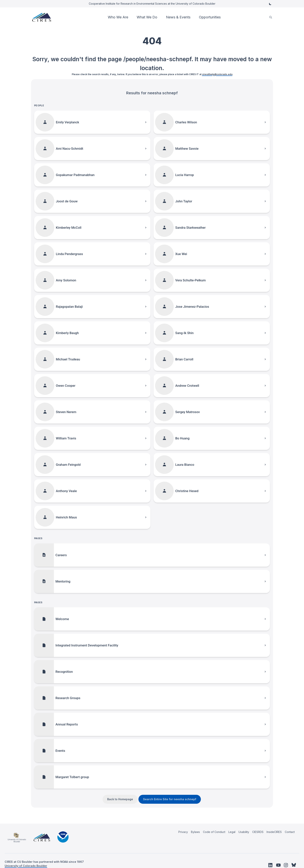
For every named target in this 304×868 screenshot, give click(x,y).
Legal (232, 832)
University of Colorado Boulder (26, 866)
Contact (290, 832)
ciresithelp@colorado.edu (217, 74)
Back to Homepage (120, 799)
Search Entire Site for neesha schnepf (170, 799)
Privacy (183, 832)
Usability (244, 832)
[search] (271, 17)
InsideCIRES (274, 832)
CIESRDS (258, 832)
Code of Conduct (214, 832)
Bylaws (195, 832)
